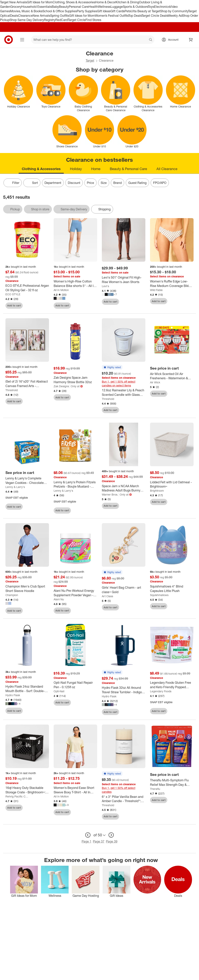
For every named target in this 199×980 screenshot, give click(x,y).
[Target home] (9, 40)
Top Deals (135, 16)
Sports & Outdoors (135, 7)
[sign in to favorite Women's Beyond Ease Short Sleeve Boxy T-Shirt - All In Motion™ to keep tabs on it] (91, 812)
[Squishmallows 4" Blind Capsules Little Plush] (172, 589)
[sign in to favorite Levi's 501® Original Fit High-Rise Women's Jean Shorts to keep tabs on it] (139, 302)
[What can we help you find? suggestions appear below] (93, 40)
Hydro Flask (13, 695)
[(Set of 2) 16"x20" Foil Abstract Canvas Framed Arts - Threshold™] (27, 384)
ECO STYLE (13, 294)
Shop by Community (174, 11)
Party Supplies (87, 11)
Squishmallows (159, 595)
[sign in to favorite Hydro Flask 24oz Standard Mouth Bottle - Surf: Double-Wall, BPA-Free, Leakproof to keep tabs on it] (43, 711)
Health (93, 7)
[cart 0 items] (191, 40)
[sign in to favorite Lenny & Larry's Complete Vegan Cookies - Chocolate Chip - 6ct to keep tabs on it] (43, 507)
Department (53, 183)
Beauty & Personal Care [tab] (128, 169)
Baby (55, 7)
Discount (74, 183)
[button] (112, 367)
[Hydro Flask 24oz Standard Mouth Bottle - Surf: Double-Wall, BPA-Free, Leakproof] (27, 689)
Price (90, 183)
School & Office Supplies (60, 11)
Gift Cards (117, 11)
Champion (12, 595)
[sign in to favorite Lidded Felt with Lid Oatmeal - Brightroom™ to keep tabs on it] (187, 502)
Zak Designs (61, 386)
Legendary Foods (161, 691)
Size (104, 183)
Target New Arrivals (13, 2)
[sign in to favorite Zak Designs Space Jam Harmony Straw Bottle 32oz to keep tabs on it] (91, 397)
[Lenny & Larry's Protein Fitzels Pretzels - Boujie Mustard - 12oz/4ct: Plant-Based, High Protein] (75, 484)
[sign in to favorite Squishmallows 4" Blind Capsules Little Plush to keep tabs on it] (187, 606)
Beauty (64, 7)
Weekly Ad (175, 16)
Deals (14, 16)
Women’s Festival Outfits (112, 16)
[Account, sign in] (171, 40)
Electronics (162, 7)
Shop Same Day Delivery (27, 20)
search (151, 40)
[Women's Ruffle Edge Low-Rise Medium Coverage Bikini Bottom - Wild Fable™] (172, 284)
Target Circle (77, 20)
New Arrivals (41, 16)
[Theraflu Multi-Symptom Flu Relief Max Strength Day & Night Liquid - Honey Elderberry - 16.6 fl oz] (172, 782)
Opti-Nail (59, 691)
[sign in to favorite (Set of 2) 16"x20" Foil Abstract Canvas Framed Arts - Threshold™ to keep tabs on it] (43, 401)
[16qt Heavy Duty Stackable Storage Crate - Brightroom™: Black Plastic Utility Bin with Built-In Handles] (27, 790)
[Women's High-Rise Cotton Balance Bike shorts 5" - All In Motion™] (75, 284)
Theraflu (155, 789)
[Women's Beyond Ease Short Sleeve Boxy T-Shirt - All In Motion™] (75, 790)
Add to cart (14, 305)
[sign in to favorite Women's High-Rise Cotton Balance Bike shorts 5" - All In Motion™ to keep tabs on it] (91, 306)
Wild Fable (156, 290)
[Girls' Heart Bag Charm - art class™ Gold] (124, 590)
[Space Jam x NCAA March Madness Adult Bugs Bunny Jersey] (124, 488)
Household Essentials (37, 7)
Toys (151, 7)
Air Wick (155, 382)
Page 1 (86, 841)
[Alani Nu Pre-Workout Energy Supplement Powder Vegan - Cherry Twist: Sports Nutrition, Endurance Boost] (75, 593)
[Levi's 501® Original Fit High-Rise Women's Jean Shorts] (124, 280)
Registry (50, 20)
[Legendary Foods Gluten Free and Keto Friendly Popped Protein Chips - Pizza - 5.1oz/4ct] (172, 685)
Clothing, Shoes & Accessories (74, 2)
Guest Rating (137, 183)
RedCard (62, 20)
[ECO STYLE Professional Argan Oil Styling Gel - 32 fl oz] (27, 288)
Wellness (104, 7)
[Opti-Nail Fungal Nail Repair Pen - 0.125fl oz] (75, 685)
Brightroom (157, 491)
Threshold (12, 390)
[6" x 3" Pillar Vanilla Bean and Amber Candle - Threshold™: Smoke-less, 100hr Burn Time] (124, 799)
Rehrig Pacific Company (17, 796)
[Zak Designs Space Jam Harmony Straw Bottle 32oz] (75, 380)
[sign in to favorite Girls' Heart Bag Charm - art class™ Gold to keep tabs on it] (139, 607)
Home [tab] (96, 169)
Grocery (16, 7)
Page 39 (112, 841)
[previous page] (88, 835)
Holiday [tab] (76, 169)
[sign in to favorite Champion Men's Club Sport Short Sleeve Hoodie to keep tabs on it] (43, 611)
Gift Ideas (104, 11)
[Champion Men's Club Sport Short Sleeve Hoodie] (27, 589)
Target (90, 60)
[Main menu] (22, 40)
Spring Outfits (60, 16)
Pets (128, 11)
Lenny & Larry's (15, 487)
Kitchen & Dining (127, 2)
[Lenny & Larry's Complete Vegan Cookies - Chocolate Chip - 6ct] (27, 481)
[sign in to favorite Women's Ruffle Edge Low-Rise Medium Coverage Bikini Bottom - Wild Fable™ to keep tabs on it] (187, 301)
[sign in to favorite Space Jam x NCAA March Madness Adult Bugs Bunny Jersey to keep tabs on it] (139, 506)
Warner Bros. (110, 494)
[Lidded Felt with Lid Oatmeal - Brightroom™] (172, 484)
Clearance (25, 16)
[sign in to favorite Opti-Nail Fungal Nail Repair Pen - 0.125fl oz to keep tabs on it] (91, 703)
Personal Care (79, 7)
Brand (117, 183)
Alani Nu (59, 599)
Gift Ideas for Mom (40, 2)
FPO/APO (160, 183)
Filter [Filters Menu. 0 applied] (13, 183)
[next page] (111, 835)
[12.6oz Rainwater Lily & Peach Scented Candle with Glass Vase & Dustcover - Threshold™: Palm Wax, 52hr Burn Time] (124, 393)
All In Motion (61, 290)
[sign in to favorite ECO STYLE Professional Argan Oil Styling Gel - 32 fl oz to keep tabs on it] (43, 306)
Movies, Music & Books (26, 11)
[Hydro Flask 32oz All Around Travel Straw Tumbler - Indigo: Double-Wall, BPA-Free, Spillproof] (124, 690)
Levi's (105, 286)
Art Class (107, 596)
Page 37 (99, 841)
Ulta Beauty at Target (145, 11)
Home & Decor (105, 2)
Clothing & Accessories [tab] (41, 169)
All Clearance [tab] (167, 169)
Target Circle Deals (155, 16)
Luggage (117, 7)
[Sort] (32, 183)
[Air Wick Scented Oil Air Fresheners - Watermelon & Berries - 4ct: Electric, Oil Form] (172, 376)
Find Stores (93, 20)
